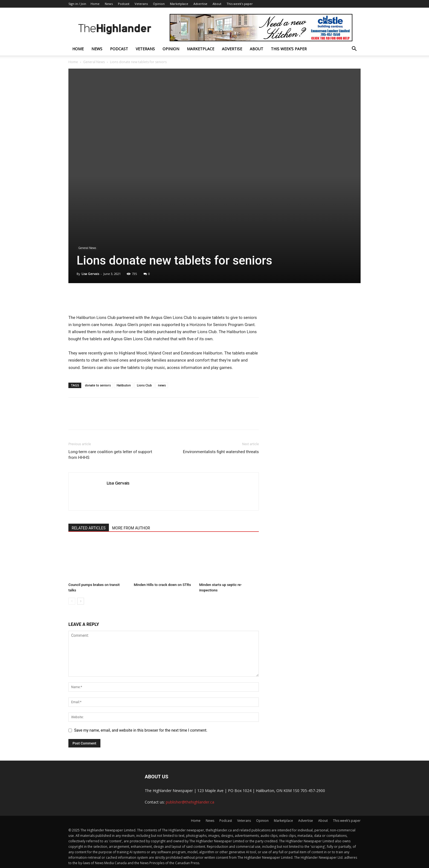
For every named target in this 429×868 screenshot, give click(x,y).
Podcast (124, 4)
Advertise (200, 4)
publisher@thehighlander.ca (190, 802)
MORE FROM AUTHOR (131, 528)
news (162, 385)
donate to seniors (98, 385)
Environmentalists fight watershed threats (221, 452)
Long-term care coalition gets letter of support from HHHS (110, 455)
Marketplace (179, 4)
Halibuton (124, 385)
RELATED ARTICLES (89, 528)
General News (94, 62)
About (217, 4)
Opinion (159, 4)
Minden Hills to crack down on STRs (162, 585)
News (109, 4)
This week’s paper (240, 4)
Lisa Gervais (90, 274)
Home (95, 4)
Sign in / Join (77, 4)
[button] (354, 49)
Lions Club (144, 385)
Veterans (141, 4)
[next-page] (81, 601)
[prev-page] (72, 601)
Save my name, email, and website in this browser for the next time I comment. (141, 730)
